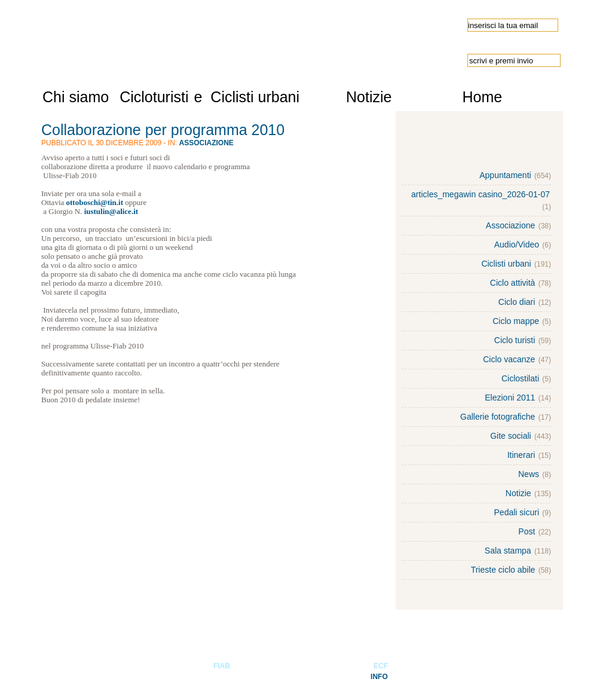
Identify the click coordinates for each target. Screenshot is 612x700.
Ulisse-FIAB (173, 37)
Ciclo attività (512, 283)
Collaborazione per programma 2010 (163, 130)
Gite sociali (510, 436)
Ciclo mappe (516, 321)
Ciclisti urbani (255, 97)
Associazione (206, 143)
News (529, 474)
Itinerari (521, 455)
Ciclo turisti (515, 340)
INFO (379, 677)
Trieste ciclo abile (503, 570)
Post (527, 531)
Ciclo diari (517, 302)
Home (482, 97)
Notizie (369, 97)
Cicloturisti (154, 97)
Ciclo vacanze (509, 359)
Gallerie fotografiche (498, 417)
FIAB (222, 666)
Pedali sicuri (517, 512)
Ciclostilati (520, 378)
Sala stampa (508, 551)
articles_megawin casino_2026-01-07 (481, 194)
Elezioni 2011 (510, 398)
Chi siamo (76, 97)
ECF (381, 666)
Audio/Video (517, 244)
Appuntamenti (505, 175)
